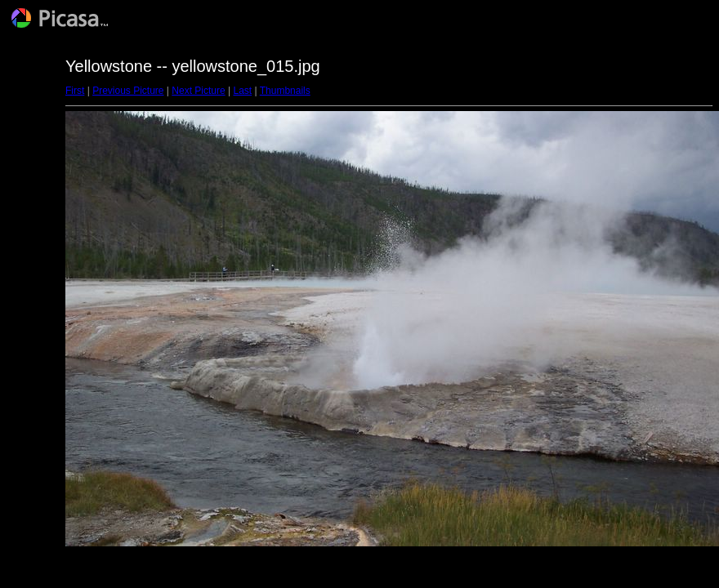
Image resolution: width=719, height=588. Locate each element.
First (75, 91)
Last (242, 91)
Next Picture (198, 91)
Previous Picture (128, 91)
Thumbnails (285, 91)
